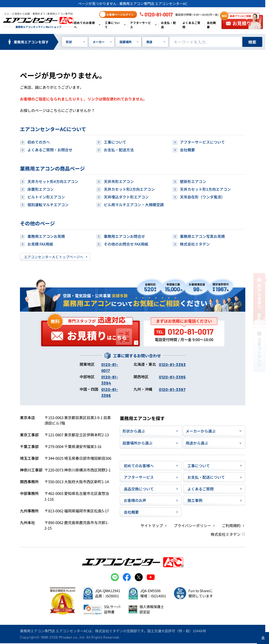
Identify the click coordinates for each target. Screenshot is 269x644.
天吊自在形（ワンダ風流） (202, 197)
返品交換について (139, 489)
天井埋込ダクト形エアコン (126, 197)
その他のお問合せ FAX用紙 (126, 244)
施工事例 (195, 500)
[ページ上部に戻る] (263, 638)
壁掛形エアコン (193, 181)
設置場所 (126, 42)
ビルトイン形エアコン (46, 197)
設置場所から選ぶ (137, 443)
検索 (252, 42)
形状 (69, 42)
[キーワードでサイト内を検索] (206, 42)
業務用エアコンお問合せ (124, 236)
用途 (149, 42)
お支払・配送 (168, 25)
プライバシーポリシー (192, 525)
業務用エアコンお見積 (46, 236)
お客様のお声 (135, 500)
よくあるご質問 (191, 25)
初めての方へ (39, 142)
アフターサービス (140, 25)
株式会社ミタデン (195, 244)
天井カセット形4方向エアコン (53, 181)
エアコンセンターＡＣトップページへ (54, 257)
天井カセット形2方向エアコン (129, 189)
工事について (112, 25)
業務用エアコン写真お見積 (202, 236)
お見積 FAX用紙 (40, 244)
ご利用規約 (231, 525)
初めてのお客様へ (84, 25)
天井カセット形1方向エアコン (205, 189)
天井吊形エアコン (119, 181)
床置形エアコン (41, 189)
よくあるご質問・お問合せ (50, 150)
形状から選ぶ (134, 431)
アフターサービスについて (202, 142)
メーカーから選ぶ (201, 431)
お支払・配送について (206, 477)
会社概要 (211, 25)
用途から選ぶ (197, 443)
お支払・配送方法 (119, 150)
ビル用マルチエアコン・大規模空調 (134, 205)
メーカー (99, 42)
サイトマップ (152, 525)
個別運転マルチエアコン (48, 205)
